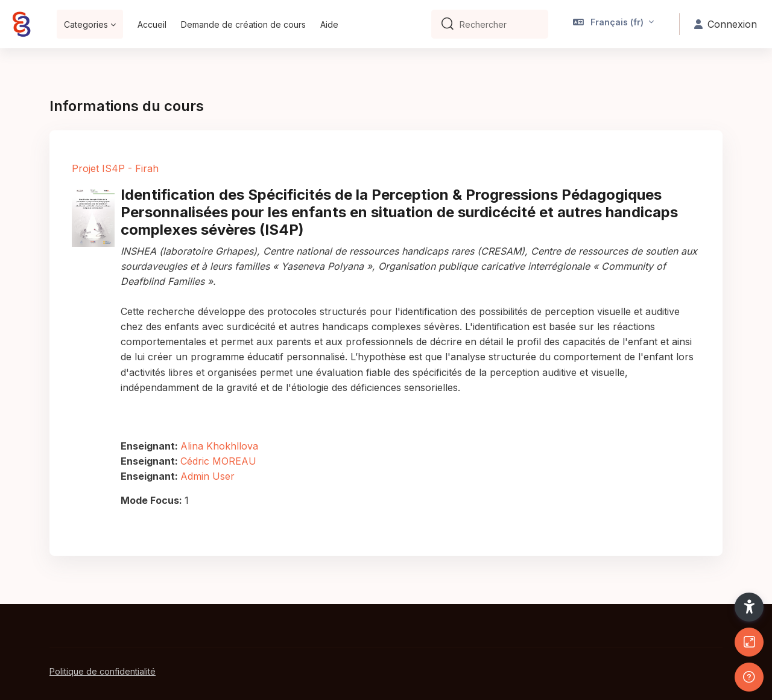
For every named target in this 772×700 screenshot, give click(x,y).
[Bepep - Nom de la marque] (21, 24)
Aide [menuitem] (329, 24)
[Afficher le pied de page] (749, 677)
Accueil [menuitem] (152, 24)
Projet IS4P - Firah (115, 168)
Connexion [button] (726, 24)
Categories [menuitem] (86, 24)
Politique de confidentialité (103, 671)
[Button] (749, 642)
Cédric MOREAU (218, 461)
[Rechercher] (499, 24)
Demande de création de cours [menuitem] (243, 24)
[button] (614, 24)
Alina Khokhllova (219, 446)
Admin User (207, 476)
